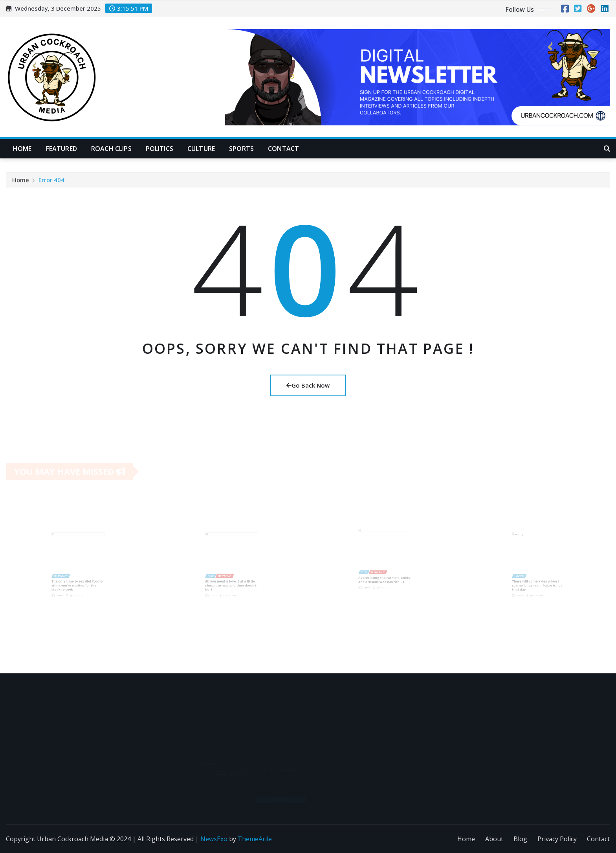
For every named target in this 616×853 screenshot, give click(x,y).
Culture (201, 149)
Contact (283, 149)
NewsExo (214, 839)
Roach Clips (111, 149)
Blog (520, 839)
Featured (61, 149)
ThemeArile (255, 839)
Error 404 (51, 182)
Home (22, 149)
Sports (241, 149)
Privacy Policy (557, 839)
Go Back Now (308, 385)
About (494, 839)
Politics (159, 149)
